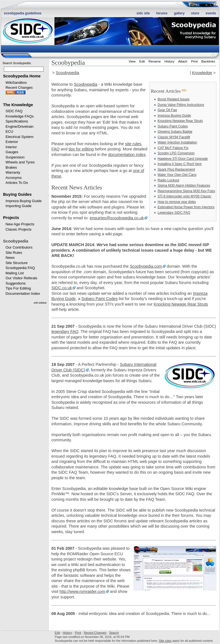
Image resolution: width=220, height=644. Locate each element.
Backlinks (208, 61)
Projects (11, 218)
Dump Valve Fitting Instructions (181, 105)
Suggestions (16, 283)
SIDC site (143, 13)
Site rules (165, 641)
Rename (154, 61)
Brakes (11, 167)
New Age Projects (20, 224)
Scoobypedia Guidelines (23, 13)
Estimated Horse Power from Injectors (186, 207)
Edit (142, 61)
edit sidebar (40, 303)
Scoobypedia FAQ (20, 268)
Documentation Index (23, 294)
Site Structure (17, 263)
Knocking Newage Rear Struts (180, 121)
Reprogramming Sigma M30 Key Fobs (186, 191)
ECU (9, 131)
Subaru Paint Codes (173, 126)
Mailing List (15, 273)
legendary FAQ (65, 332)
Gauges (12, 152)
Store (195, 13)
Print (194, 61)
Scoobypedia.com (146, 266)
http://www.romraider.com (82, 591)
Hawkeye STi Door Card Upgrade (183, 159)
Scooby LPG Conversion (176, 153)
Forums (162, 13)
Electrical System (19, 137)
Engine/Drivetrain (19, 127)
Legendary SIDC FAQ (174, 213)
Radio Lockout (168, 180)
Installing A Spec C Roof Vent (180, 164)
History (169, 61)
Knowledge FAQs (20, 116)
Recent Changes (19, 88)
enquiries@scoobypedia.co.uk (117, 218)
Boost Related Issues (173, 99)
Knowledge (202, 73)
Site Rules (14, 253)
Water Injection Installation (177, 142)
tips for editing (81, 149)
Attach (183, 61)
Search (114, 633)
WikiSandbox (16, 83)
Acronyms (14, 178)
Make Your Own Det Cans (177, 175)
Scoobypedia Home (22, 76)
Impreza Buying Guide (23, 201)
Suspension (15, 157)
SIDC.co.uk (62, 288)
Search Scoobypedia (17, 63)
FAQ (55, 149)
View (132, 61)
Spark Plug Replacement (176, 170)
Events (211, 13)
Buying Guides (17, 194)
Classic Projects (19, 229)
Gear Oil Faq (167, 110)
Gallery (179, 13)
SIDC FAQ (14, 111)
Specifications (17, 121)
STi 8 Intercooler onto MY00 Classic (184, 196)
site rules (133, 144)
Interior (11, 147)
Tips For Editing (18, 288)
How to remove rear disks (177, 202)
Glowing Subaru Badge (175, 132)
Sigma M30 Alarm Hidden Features (184, 186)
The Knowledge (18, 105)
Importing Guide (19, 206)
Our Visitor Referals (21, 278)
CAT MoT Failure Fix (173, 148)
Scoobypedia (68, 73)
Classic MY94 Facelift (174, 137)
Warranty (13, 172)
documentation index (127, 155)
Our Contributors (19, 247)
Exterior (12, 142)
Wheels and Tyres (20, 162)
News (10, 258)
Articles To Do (17, 183)
